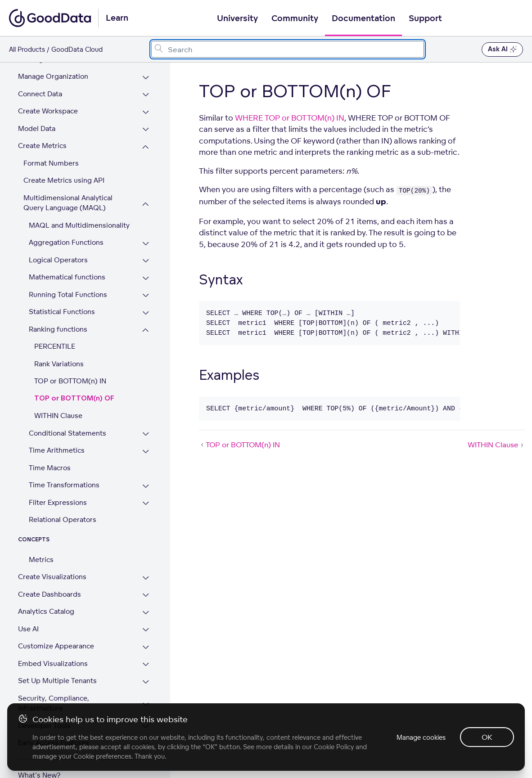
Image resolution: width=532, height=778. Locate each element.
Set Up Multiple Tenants (57, 660)
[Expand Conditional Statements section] (146, 414)
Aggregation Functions (66, 222)
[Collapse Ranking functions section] (146, 310)
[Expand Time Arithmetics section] (146, 431)
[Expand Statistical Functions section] (146, 293)
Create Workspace (48, 91)
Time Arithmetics (57, 430)
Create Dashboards (50, 574)
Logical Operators (58, 240)
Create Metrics (42, 125)
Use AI (28, 609)
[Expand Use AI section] (146, 610)
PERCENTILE (55, 326)
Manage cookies (421, 737)
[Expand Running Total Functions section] (146, 276)
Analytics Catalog (46, 591)
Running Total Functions (68, 274)
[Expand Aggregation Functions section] (146, 223)
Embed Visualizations (53, 643)
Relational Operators (63, 499)
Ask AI (502, 49)
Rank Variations (59, 344)
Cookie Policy (334, 747)
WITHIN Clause (58, 395)
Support (425, 18)
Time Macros (50, 447)
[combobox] (288, 49)
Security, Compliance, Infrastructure (54, 683)
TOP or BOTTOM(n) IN (70, 361)
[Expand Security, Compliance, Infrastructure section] (146, 684)
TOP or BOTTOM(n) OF (74, 378)
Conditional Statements (68, 413)
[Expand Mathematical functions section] (146, 258)
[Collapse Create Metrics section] (146, 127)
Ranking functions (58, 309)
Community (295, 18)
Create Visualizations (52, 556)
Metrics (41, 539)
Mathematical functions (67, 257)
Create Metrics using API (64, 160)
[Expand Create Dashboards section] (146, 575)
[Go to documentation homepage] (50, 18)
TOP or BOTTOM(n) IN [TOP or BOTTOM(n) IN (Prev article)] (239, 445)
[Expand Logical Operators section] (146, 241)
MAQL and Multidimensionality (79, 205)
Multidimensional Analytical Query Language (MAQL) (68, 183)
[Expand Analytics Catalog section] (146, 592)
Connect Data (40, 74)
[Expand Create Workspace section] (146, 92)
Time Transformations (64, 465)
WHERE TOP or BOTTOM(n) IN (290, 118)
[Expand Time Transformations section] (146, 466)
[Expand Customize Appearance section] (146, 627)
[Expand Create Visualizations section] (146, 558)
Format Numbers (51, 143)
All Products (27, 49)
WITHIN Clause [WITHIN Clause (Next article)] (496, 445)
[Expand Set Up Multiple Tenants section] (146, 662)
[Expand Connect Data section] (146, 75)
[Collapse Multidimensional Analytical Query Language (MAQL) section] (146, 184)
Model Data (37, 108)
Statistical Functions (62, 291)
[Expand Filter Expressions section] (146, 483)
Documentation (363, 18)
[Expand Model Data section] (146, 110)
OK (487, 737)
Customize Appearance (56, 626)
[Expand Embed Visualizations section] (146, 645)
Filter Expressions (58, 482)
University (237, 18)
